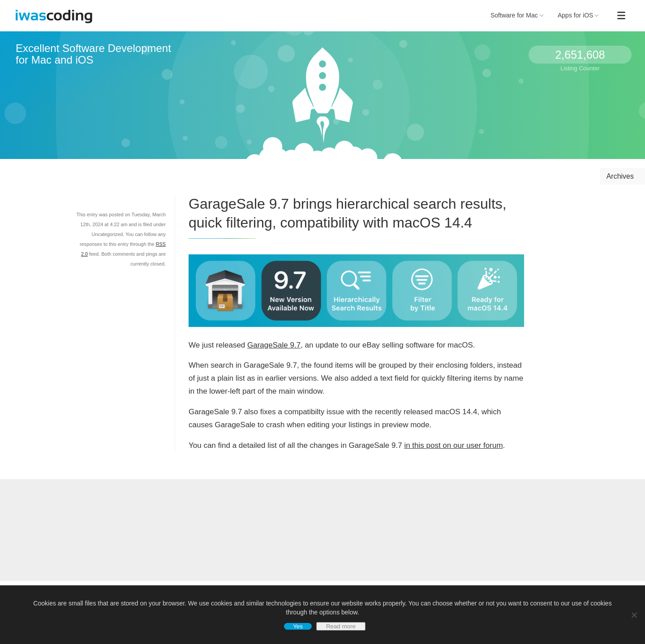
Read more (341, 626)
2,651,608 (580, 55)
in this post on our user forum (453, 445)
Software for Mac (517, 15)
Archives (620, 176)
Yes (298, 626)
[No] (634, 615)
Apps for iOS (578, 15)
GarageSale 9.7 (274, 345)
